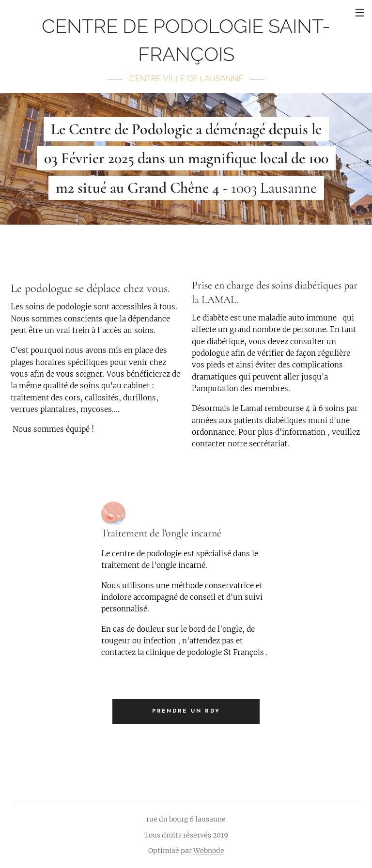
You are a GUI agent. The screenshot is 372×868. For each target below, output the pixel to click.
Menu (360, 13)
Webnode (209, 851)
